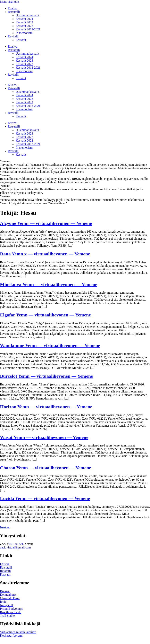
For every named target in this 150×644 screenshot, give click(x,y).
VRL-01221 (16, 544)
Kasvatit (21, 40)
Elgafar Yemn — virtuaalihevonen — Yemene (45, 315)
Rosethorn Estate (11, 612)
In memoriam (24, 33)
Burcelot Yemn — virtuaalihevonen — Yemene (46, 376)
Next (5, 527)
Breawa (5, 591)
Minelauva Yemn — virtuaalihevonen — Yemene (49, 284)
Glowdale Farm (10, 598)
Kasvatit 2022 (24, 26)
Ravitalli (13, 36)
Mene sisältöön (9, 2)
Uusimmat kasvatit (27, 15)
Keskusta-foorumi (11, 636)
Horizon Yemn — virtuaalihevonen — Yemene (46, 407)
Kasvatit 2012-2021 (28, 29)
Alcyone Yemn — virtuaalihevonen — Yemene (46, 223)
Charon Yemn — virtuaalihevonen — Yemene (46, 468)
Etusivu (13, 8)
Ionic (3, 602)
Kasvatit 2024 (24, 19)
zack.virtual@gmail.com (15, 547)
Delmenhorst (8, 595)
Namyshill (7, 605)
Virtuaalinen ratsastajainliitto (18, 632)
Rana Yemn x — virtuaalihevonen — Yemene (45, 254)
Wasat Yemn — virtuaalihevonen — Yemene (44, 437)
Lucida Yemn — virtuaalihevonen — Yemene (45, 498)
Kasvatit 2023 (24, 22)
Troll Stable (7, 616)
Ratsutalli (14, 12)
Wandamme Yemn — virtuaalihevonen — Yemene (50, 345)
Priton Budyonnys (11, 609)
